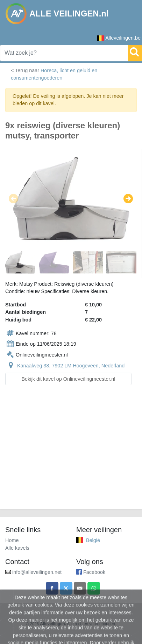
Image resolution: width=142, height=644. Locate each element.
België (93, 540)
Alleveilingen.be (119, 38)
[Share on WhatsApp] (94, 588)
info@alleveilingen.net (37, 572)
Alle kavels (17, 548)
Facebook (94, 572)
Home (12, 540)
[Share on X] (66, 588)
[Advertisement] (71, 451)
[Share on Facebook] (52, 588)
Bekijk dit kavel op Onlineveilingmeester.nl (69, 379)
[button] (13, 198)
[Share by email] (80, 588)
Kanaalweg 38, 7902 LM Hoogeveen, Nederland (71, 366)
